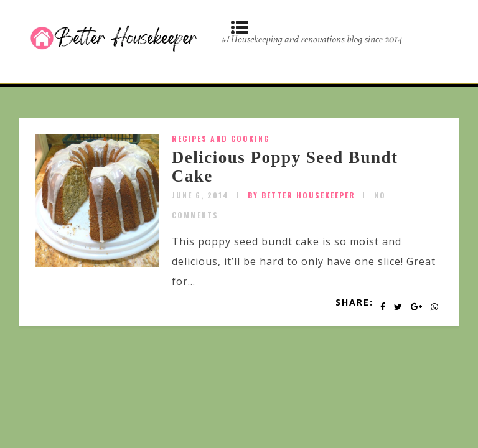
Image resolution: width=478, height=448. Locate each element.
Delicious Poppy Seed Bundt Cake (285, 167)
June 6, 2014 (200, 195)
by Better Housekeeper (302, 195)
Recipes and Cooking (221, 138)
